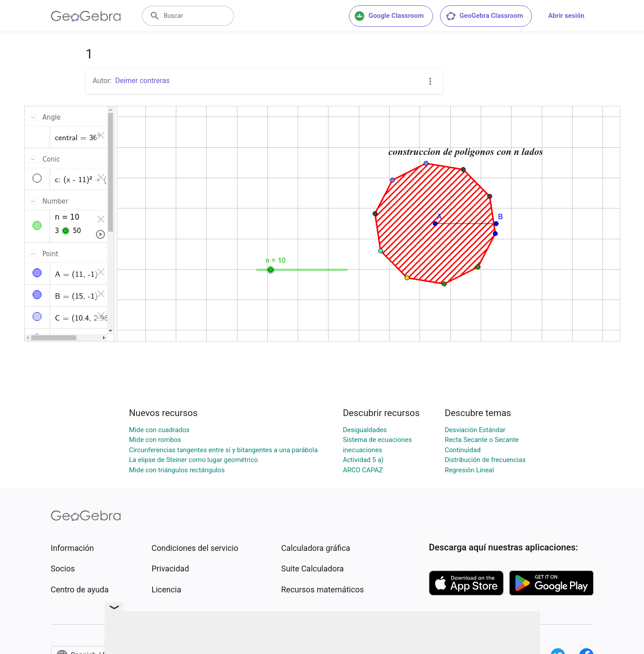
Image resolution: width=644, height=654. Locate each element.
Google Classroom (389, 16)
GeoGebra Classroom (484, 16)
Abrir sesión (566, 16)
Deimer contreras (142, 81)
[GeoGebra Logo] (86, 16)
